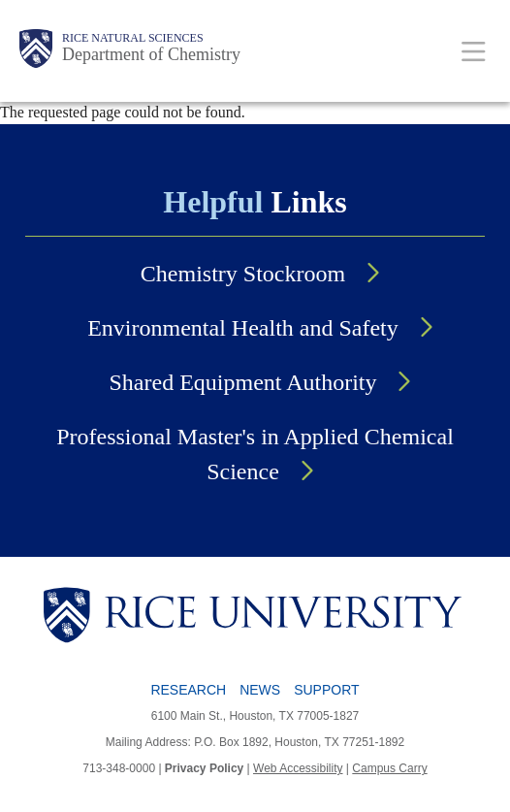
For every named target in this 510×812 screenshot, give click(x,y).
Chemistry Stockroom (243, 274)
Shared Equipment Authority (243, 382)
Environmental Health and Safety (243, 328)
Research (188, 690)
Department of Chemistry (151, 54)
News (260, 690)
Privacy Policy (204, 768)
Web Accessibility (298, 768)
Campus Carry (389, 768)
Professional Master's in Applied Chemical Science (255, 454)
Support (326, 690)
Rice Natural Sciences (133, 38)
